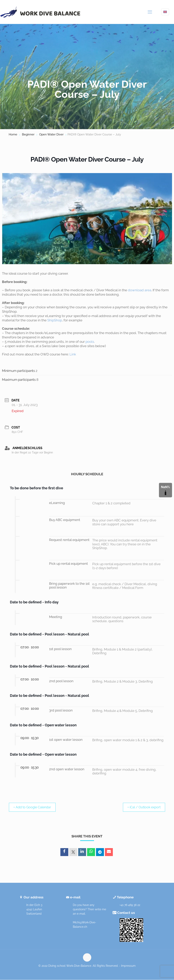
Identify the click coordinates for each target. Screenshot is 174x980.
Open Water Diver (51, 134)
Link (73, 354)
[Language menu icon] (165, 12)
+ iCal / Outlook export (142, 807)
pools (90, 342)
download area (140, 290)
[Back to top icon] (87, 958)
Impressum (128, 966)
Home (13, 134)
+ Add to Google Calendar (35, 807)
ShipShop (55, 320)
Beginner (28, 134)
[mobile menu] (150, 12)
